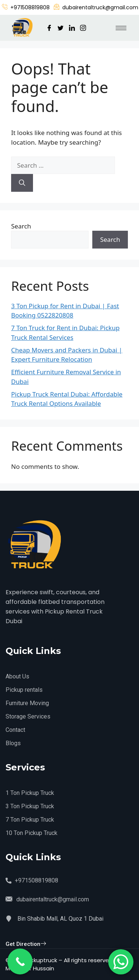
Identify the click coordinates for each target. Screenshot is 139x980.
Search (21, 226)
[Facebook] (49, 28)
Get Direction (26, 944)
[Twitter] (60, 28)
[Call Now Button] (20, 961)
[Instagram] (83, 28)
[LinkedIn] (72, 28)
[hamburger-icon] (121, 28)
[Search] (22, 183)
